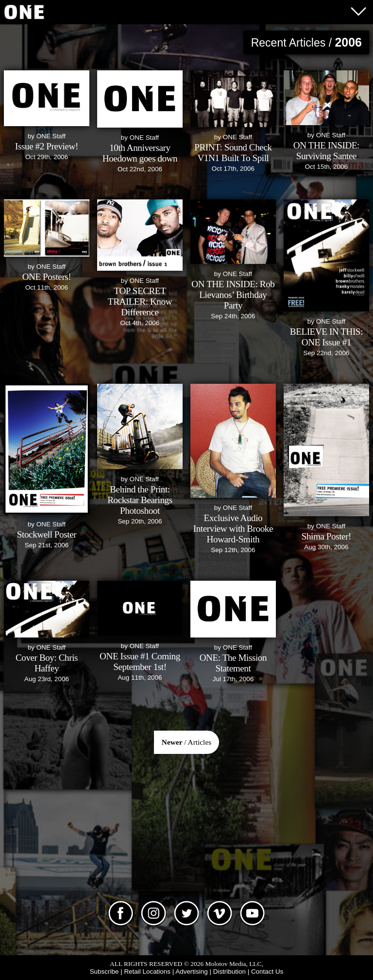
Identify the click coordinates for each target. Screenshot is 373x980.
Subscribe (104, 972)
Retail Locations (147, 972)
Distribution (229, 972)
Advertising (191, 972)
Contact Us (267, 972)
